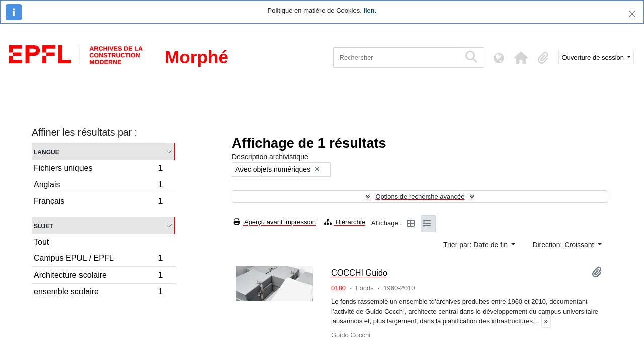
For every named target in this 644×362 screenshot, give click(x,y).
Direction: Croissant (564, 245)
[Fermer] (632, 14)
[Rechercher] (397, 58)
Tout (41, 242)
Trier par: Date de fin (476, 245)
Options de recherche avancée (420, 196)
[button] (521, 58)
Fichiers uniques (98, 169)
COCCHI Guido (359, 273)
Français (98, 202)
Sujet (44, 225)
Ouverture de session (594, 58)
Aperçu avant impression (275, 222)
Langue (47, 152)
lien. (370, 10)
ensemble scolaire (98, 293)
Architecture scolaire (98, 276)
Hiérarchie (345, 222)
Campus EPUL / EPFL (98, 260)
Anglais (98, 186)
